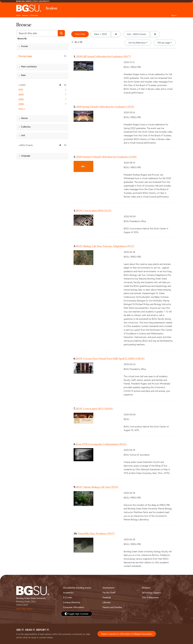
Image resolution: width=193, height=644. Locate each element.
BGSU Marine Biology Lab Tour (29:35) (97, 487)
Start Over (80, 34)
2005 (21, 94)
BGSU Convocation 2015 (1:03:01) (95, 409)
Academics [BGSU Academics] (68, 593)
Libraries (107, 602)
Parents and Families (112, 607)
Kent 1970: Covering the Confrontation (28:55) (101, 444)
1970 (21, 90)
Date (23, 75)
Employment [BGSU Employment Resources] (108, 588)
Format (24, 46)
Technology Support (151, 593)
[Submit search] (61, 33)
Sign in (174, 15)
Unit (23, 135)
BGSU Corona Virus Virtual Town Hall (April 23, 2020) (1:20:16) (110, 359)
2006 (21, 99)
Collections (34, 15)
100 (164, 42)
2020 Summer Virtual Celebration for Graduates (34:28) (106, 157)
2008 (21, 104)
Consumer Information (74, 607)
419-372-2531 (24, 609)
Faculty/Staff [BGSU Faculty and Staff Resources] (109, 593)
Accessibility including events (77, 588)
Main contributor (29, 66)
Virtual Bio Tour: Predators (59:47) (96, 534)
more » (22, 109)
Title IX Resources (150, 597)
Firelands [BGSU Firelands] (107, 597)
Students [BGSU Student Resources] (146, 588)
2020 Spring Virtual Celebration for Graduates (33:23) (105, 107)
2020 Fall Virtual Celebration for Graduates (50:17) (103, 56)
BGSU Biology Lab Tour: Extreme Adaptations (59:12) (105, 246)
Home (18, 15)
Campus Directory (72, 602)
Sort (137, 43)
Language (26, 156)
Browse (25, 15)
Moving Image (25, 56)
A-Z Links (68, 597)
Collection (26, 127)
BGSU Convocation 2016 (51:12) (94, 211)
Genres (24, 118)
